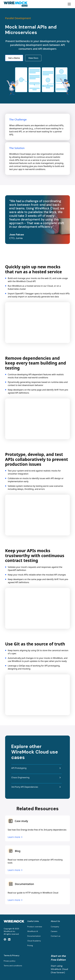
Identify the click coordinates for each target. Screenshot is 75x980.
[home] (16, 4)
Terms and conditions (13, 966)
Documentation (34, 936)
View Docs (33, 58)
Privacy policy (10, 961)
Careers (54, 931)
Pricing (30, 945)
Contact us (56, 936)
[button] (69, 4)
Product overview (35, 927)
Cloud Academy (34, 941)
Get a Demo (14, 58)
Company (55, 927)
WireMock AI (33, 931)
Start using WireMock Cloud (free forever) (59, 969)
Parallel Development (18, 18)
